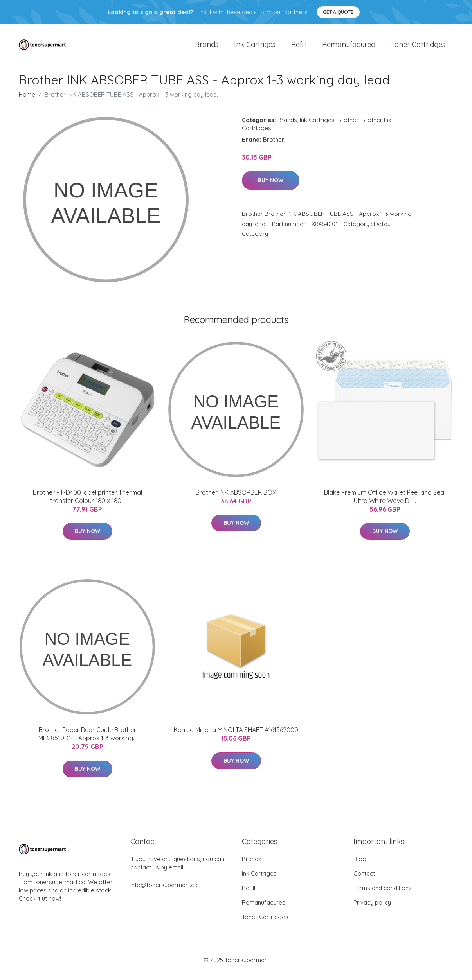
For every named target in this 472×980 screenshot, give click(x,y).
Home (27, 101)
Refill (299, 48)
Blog (360, 866)
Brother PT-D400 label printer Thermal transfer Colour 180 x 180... (87, 503)
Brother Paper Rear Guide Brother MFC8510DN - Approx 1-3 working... (87, 740)
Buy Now (271, 187)
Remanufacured (349, 48)
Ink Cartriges (255, 48)
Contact (364, 880)
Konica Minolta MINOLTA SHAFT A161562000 (236, 736)
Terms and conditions (383, 895)
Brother (348, 127)
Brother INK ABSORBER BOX (236, 499)
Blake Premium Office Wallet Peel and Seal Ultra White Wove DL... (385, 503)
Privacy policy (372, 909)
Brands (207, 48)
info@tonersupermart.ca (164, 891)
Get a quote (338, 12)
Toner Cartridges (418, 48)
